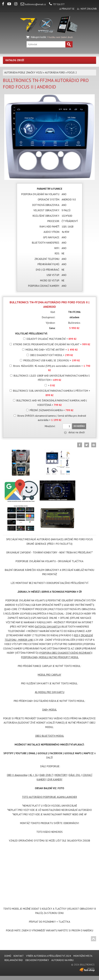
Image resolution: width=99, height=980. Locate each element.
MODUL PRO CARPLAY (49, 675)
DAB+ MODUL (50, 710)
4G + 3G (33, 775)
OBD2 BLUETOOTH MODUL (50, 736)
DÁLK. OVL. (75, 775)
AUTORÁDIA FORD (55, 72)
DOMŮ (8, 956)
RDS (76, 635)
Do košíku (79, 426)
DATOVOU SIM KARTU (47, 627)
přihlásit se (68, 9)
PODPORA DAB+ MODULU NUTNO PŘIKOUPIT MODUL (50, 657)
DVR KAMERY (55, 779)
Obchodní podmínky (37, 960)
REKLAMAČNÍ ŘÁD (14, 960)
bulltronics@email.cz (33, 4)
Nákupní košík (38, 37)
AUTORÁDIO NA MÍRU (62, 960)
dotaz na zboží (74, 432)
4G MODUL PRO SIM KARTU (49, 692)
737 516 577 (57, 4)
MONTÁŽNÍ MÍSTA (83, 956)
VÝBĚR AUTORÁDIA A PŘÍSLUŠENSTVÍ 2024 (49, 956)
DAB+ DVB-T (46, 775)
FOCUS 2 (72, 72)
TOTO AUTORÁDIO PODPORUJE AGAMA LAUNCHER (49, 797)
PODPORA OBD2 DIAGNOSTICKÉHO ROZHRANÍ (65, 653)
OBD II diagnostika (17, 775)
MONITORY (61, 775)
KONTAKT (19, 956)
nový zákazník (89, 9)
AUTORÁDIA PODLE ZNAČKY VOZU (23, 72)
